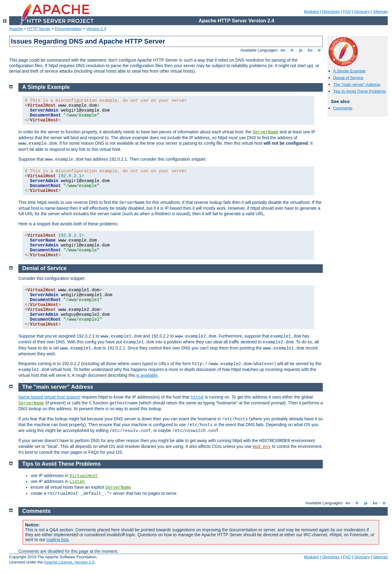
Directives (331, 11)
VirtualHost (84, 476)
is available (147, 375)
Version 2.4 (96, 29)
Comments (343, 108)
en (283, 50)
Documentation (68, 29)
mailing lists (58, 540)
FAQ (347, 11)
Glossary (362, 11)
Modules (311, 11)
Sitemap (380, 11)
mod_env (262, 447)
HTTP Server (39, 29)
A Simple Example (349, 71)
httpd (197, 397)
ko (310, 50)
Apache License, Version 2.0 (69, 562)
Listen (77, 482)
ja (301, 50)
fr (292, 50)
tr (320, 50)
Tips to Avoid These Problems (360, 91)
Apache (16, 29)
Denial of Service (348, 78)
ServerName (266, 132)
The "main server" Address (357, 84)
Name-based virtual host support (49, 397)
